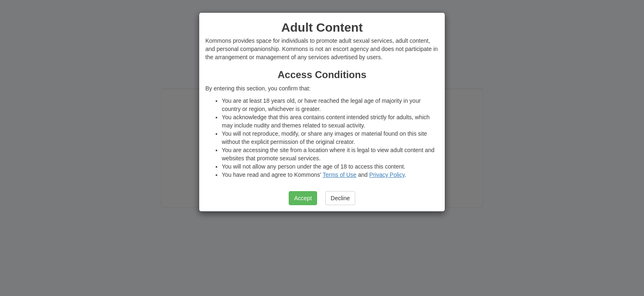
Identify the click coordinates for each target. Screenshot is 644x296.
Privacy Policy (387, 175)
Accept (303, 198)
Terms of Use (339, 175)
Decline (340, 198)
